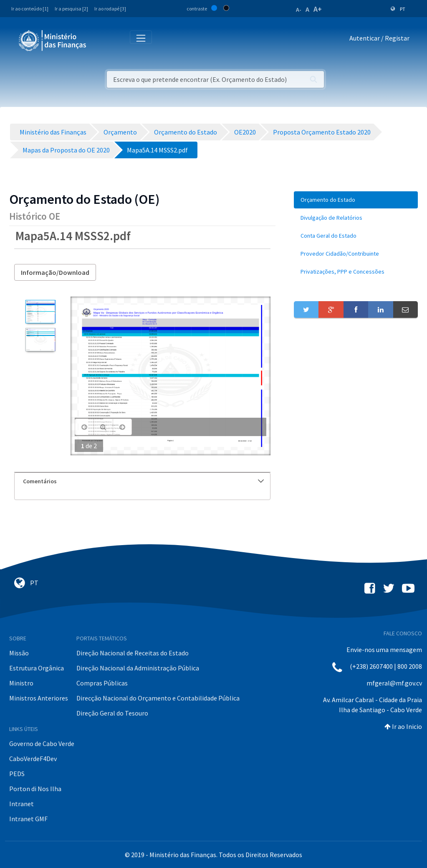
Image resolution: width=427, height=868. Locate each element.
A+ (318, 9)
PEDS (17, 774)
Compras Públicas (102, 683)
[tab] (142, 481)
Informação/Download (55, 272)
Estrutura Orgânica (37, 668)
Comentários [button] (143, 481)
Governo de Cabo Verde (42, 744)
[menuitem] (356, 200)
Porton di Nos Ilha (35, 789)
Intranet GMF (28, 819)
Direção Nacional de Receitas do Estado (133, 653)
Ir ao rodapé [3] (110, 9)
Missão (19, 653)
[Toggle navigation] (100, 40)
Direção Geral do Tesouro (112, 713)
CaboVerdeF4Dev (33, 759)
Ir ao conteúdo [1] (30, 9)
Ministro (21, 683)
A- (299, 10)
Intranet (21, 804)
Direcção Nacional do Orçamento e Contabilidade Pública (158, 698)
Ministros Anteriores (39, 698)
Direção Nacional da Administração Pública (138, 668)
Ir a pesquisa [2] (71, 9)
